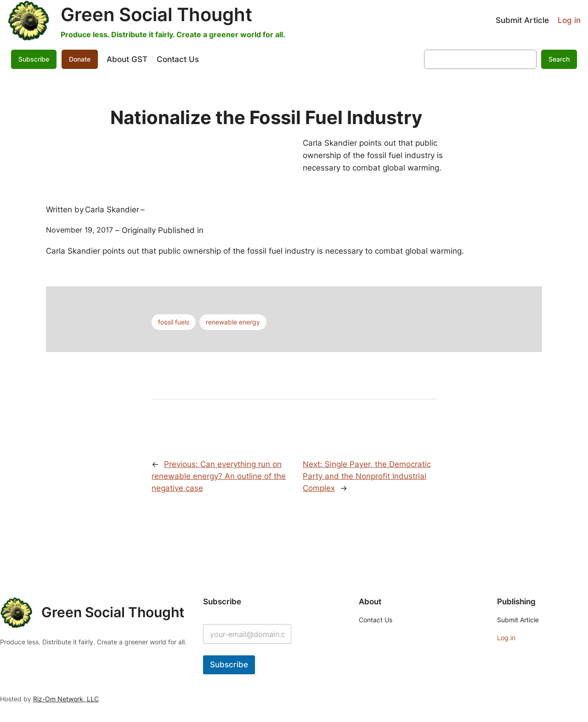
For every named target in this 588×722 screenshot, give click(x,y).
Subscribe (34, 59)
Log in (569, 20)
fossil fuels (174, 322)
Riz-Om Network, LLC (66, 699)
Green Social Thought (156, 14)
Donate (80, 59)
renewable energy (233, 322)
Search (559, 59)
